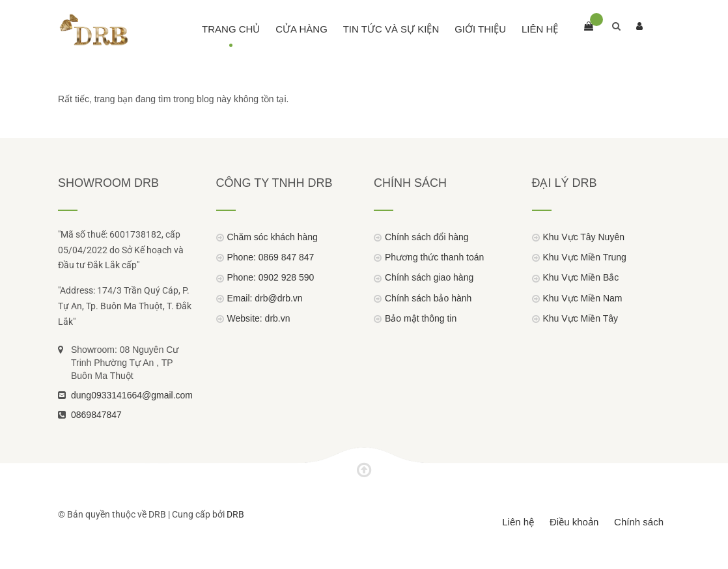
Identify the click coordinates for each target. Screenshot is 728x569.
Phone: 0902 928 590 (271, 277)
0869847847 (96, 415)
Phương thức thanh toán (434, 257)
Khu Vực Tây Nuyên (584, 237)
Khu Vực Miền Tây (581, 318)
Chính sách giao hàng (429, 277)
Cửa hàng (301, 29)
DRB (235, 514)
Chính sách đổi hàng (427, 237)
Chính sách (639, 522)
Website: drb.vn (259, 318)
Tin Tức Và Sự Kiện (391, 29)
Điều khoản (574, 522)
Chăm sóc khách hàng (273, 237)
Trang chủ (231, 29)
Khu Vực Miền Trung (585, 257)
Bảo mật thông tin (421, 318)
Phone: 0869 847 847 (271, 257)
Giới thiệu (480, 29)
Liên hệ (540, 29)
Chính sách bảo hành (428, 298)
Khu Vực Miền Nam (583, 298)
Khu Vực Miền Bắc (581, 277)
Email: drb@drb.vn (265, 298)
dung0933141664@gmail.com (132, 395)
